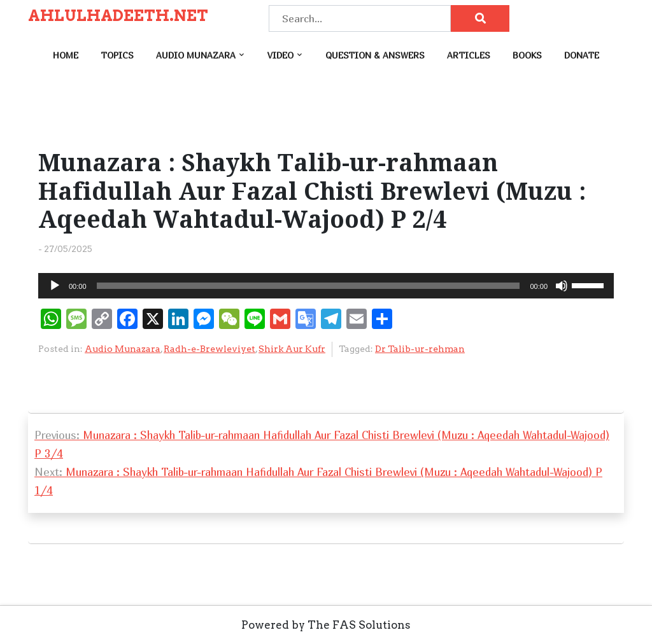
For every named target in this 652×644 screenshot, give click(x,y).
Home (66, 55)
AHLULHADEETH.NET (118, 16)
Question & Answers (375, 55)
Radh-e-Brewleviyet (209, 349)
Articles (469, 55)
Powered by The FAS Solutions (326, 625)
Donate (582, 55)
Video (280, 55)
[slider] (308, 286)
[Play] (55, 286)
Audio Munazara (196, 55)
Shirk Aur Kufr (292, 349)
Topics (117, 55)
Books (527, 55)
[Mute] (562, 286)
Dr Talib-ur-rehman (420, 349)
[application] (326, 286)
